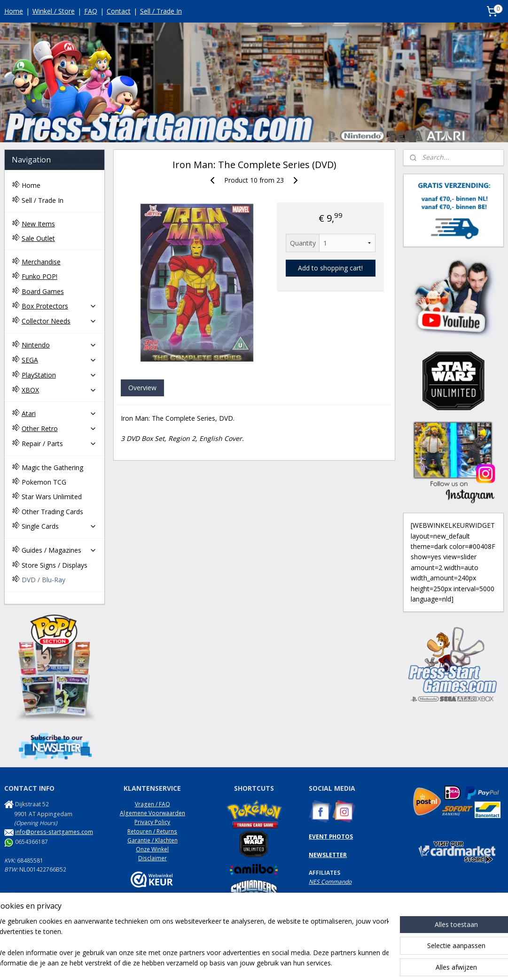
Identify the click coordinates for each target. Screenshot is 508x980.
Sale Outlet (38, 238)
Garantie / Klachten (152, 840)
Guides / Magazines (59, 550)
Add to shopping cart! (330, 268)
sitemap (223, 963)
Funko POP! (39, 276)
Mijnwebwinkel (361, 963)
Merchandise (41, 262)
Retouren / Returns (152, 831)
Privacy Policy (152, 822)
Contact (119, 11)
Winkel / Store (54, 11)
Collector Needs (59, 321)
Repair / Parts (59, 444)
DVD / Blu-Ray (43, 580)
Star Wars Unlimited (52, 497)
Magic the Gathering (52, 467)
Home (14, 11)
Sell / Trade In (161, 11)
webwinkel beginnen (279, 963)
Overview (142, 388)
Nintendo (59, 345)
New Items (38, 224)
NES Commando (330, 882)
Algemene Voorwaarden (152, 813)
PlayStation (59, 375)
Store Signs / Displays (55, 565)
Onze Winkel (152, 849)
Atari (59, 413)
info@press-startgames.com (54, 832)
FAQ (91, 11)
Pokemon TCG (44, 482)
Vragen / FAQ (152, 804)
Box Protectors (59, 306)
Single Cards (59, 526)
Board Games (43, 291)
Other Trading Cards (52, 512)
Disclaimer (152, 858)
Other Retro (59, 428)
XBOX (59, 390)
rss (243, 963)
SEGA (59, 360)
